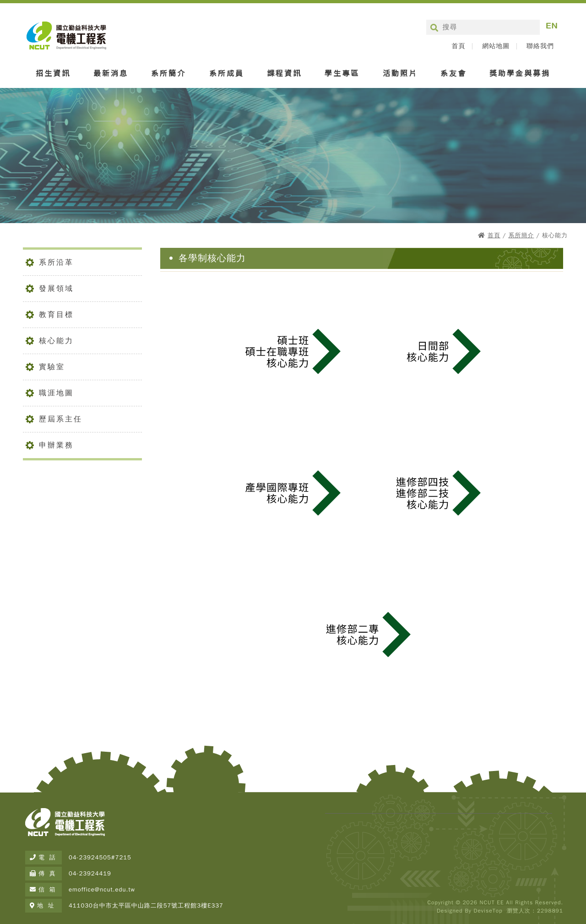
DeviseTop (488, 911)
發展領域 (56, 289)
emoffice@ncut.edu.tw (102, 889)
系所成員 (227, 73)
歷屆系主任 (61, 419)
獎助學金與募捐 (520, 73)
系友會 (453, 73)
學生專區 (342, 73)
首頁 (458, 46)
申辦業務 (56, 445)
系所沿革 (56, 262)
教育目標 (56, 315)
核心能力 (56, 341)
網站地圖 (496, 46)
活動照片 (400, 73)
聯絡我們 (540, 46)
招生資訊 (53, 73)
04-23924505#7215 (100, 857)
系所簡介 (168, 73)
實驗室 (52, 367)
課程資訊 (284, 73)
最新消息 (111, 73)
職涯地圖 (56, 393)
